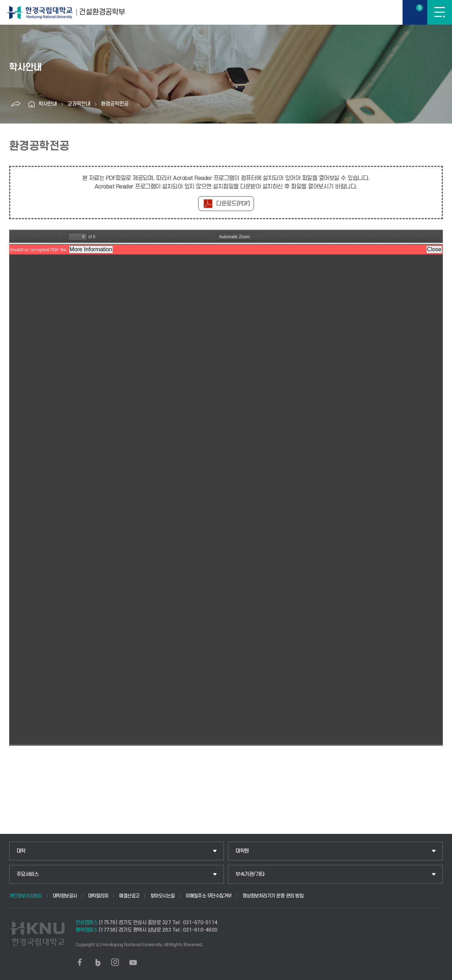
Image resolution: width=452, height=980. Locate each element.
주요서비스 (28, 874)
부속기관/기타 (250, 874)
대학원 (242, 851)
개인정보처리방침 (25, 896)
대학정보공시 (65, 896)
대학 (21, 851)
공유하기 (16, 104)
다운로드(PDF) (233, 204)
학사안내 (48, 104)
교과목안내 (79, 104)
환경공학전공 (115, 104)
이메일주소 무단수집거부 (209, 896)
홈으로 (31, 104)
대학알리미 (98, 896)
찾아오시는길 (163, 896)
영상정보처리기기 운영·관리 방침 (273, 896)
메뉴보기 (440, 12)
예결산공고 (129, 896)
